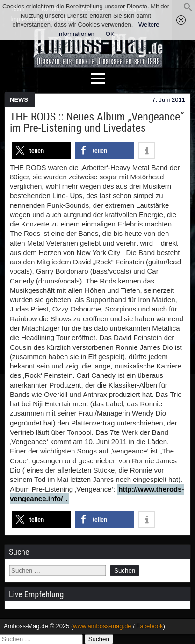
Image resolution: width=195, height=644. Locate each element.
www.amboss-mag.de (102, 626)
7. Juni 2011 (169, 100)
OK (110, 34)
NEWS (19, 100)
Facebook (149, 626)
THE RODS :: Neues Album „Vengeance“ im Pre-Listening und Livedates (97, 122)
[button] (188, 10)
